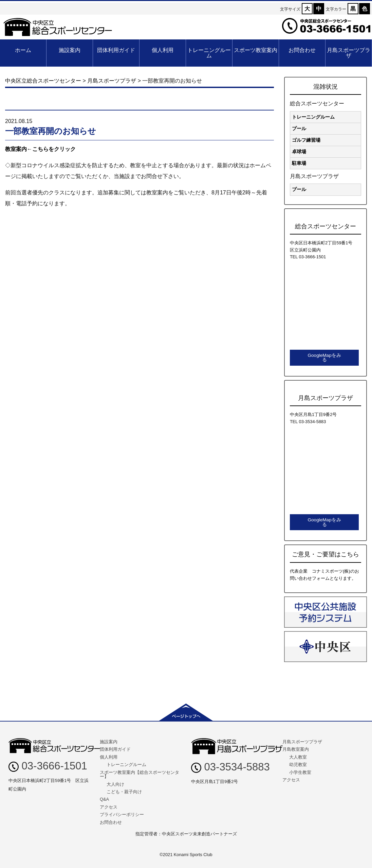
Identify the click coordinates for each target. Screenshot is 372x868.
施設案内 (70, 50)
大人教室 (298, 757)
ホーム (23, 50)
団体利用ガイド (116, 50)
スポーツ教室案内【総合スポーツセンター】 (139, 775)
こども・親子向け (124, 792)
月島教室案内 (296, 749)
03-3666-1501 (48, 766)
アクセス (109, 807)
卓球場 (299, 152)
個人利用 (163, 50)
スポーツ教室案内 (256, 50)
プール (299, 128)
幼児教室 (298, 765)
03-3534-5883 (230, 767)
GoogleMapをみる (324, 358)
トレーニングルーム (209, 53)
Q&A (104, 799)
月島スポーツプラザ (349, 53)
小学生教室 (300, 772)
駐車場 (299, 163)
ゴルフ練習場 (306, 140)
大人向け (115, 784)
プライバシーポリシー (122, 814)
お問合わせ (302, 50)
